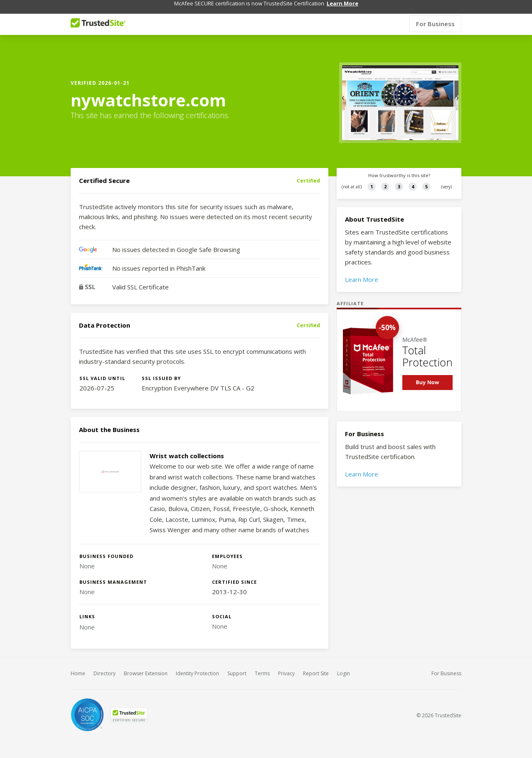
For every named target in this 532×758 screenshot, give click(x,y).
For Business (435, 16)
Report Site (316, 666)
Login (344, 666)
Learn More (362, 272)
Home (78, 666)
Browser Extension (146, 666)
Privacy (286, 666)
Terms (262, 666)
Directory (105, 666)
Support (237, 666)
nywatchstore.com (148, 93)
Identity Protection (197, 666)
